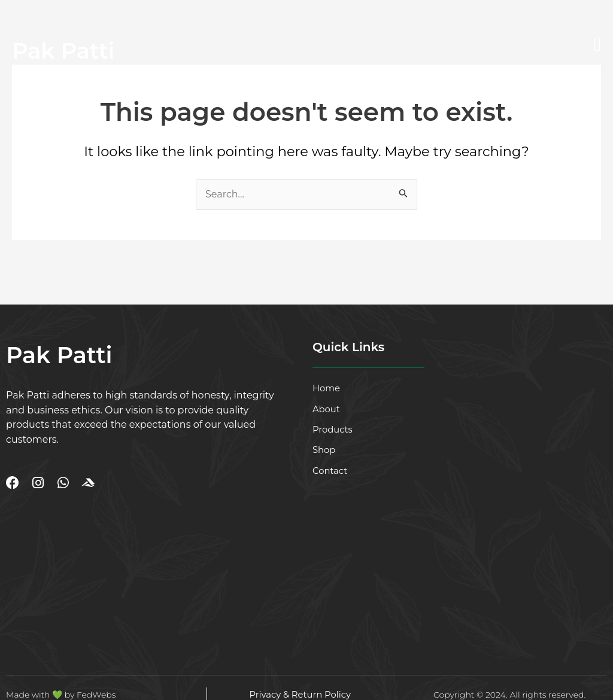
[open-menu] (597, 45)
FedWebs (96, 695)
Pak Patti (65, 51)
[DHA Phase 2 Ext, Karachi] (106, 564)
